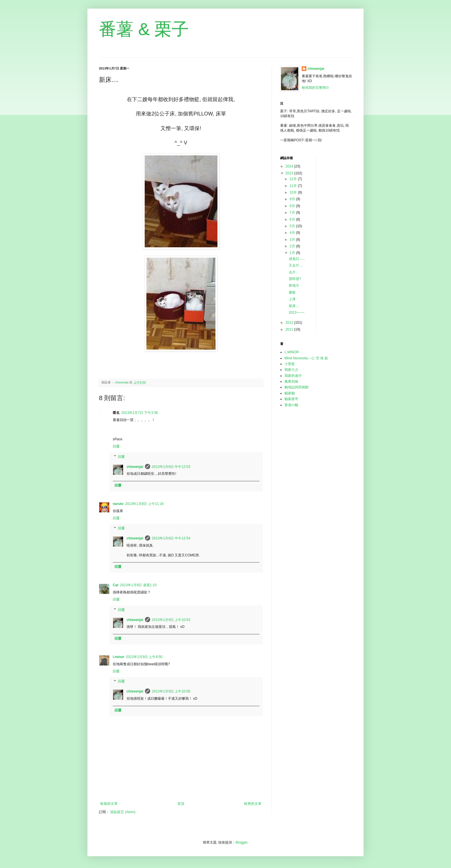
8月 (293, 206)
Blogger (241, 842)
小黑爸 (290, 364)
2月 (293, 246)
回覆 (116, 446)
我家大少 (291, 370)
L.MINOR (292, 352)
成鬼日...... (297, 259)
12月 (294, 179)
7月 (293, 213)
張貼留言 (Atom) (123, 812)
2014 (290, 166)
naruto (118, 504)
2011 (290, 329)
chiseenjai (135, 467)
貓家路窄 (291, 399)
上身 (292, 299)
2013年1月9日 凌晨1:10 (138, 585)
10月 (294, 192)
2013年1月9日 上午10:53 (171, 620)
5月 (293, 226)
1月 (293, 253)
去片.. (293, 272)
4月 (293, 233)
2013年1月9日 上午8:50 (144, 657)
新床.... (294, 306)
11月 (294, 186)
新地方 (294, 286)
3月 (293, 240)
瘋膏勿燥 (291, 381)
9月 (293, 199)
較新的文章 (109, 804)
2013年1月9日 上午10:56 (171, 691)
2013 (290, 173)
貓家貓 (290, 393)
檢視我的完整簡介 (316, 88)
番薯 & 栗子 (144, 29)
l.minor (119, 657)
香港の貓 (291, 405)
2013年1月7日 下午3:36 (140, 413)
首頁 (181, 804)
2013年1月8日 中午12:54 (171, 538)
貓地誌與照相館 (297, 387)
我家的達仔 (293, 376)
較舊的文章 (253, 804)
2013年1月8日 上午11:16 (144, 504)
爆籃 (292, 292)
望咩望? (295, 279)
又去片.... (296, 265)
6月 (293, 219)
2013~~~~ (297, 313)
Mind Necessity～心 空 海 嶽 (306, 358)
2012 (290, 323)
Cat (115, 585)
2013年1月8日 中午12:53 (171, 467)
